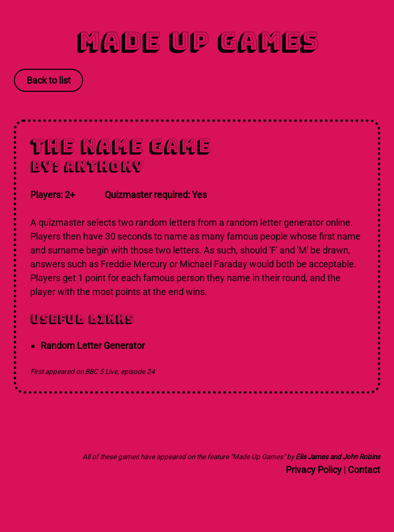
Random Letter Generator (93, 346)
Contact (364, 470)
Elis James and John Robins (338, 457)
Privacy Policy (314, 470)
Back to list (49, 80)
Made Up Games (197, 41)
